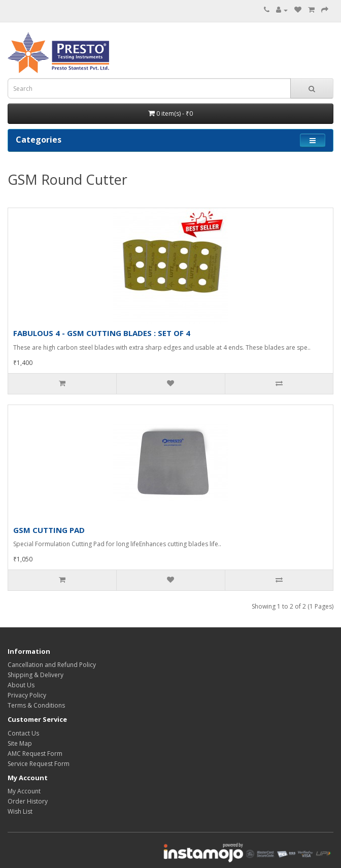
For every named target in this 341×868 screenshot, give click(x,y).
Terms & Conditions (36, 705)
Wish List (20, 811)
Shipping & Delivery (36, 675)
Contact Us (23, 733)
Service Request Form (39, 764)
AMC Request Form (35, 754)
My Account (24, 791)
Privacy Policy (27, 695)
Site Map (20, 743)
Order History (28, 801)
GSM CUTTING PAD (49, 530)
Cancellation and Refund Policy (52, 665)
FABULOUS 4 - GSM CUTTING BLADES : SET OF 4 (102, 333)
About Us (21, 685)
